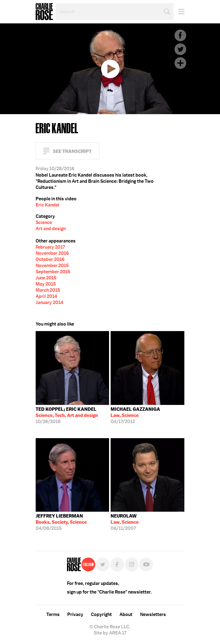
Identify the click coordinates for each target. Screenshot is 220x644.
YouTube (146, 564)
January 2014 (49, 302)
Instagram (132, 564)
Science (44, 222)
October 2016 (50, 259)
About (126, 614)
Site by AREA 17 (110, 633)
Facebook (180, 35)
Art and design (51, 229)
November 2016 (52, 253)
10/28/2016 (67, 415)
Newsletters (153, 614)
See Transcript (72, 151)
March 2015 (48, 290)
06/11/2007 (125, 522)
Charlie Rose (44, 12)
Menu (179, 12)
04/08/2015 (61, 522)
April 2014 (46, 296)
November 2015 (52, 266)
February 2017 (50, 247)
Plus (180, 63)
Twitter (180, 49)
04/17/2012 (135, 415)
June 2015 (46, 278)
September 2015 (53, 272)
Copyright (101, 614)
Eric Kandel (47, 205)
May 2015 (46, 284)
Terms (53, 614)
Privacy (75, 614)
